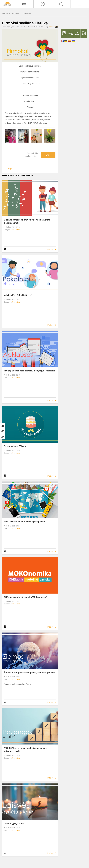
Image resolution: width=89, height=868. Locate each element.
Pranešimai (27, 14)
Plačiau (50, 250)
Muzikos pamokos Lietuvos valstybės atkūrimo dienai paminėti (27, 221)
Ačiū (48, 155)
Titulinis (5, 14)
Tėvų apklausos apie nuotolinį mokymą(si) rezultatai (29, 371)
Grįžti (11, 168)
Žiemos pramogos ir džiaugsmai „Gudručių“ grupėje (29, 673)
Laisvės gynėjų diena (14, 824)
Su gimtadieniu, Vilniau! (15, 446)
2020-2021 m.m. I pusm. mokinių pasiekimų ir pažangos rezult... (26, 750)
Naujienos (16, 14)
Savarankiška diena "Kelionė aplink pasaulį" (25, 522)
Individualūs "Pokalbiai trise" (18, 295)
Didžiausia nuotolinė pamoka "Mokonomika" (25, 597)
